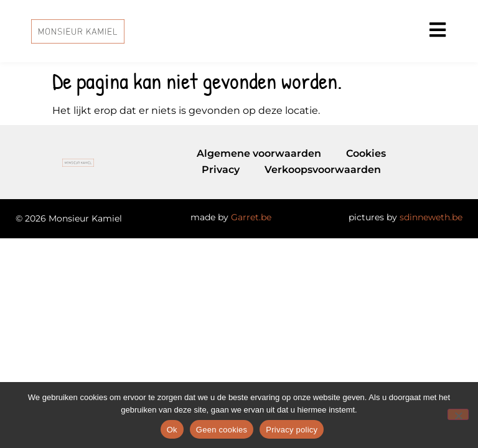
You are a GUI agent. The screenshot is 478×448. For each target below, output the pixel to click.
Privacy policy (292, 430)
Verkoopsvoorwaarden (323, 170)
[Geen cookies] (458, 414)
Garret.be (251, 217)
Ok (172, 430)
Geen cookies (222, 430)
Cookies (366, 153)
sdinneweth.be (431, 217)
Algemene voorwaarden (259, 153)
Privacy (221, 170)
